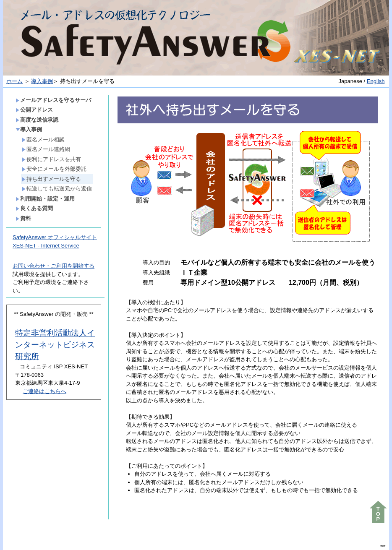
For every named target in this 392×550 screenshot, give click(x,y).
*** (383, 547)
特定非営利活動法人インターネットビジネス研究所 (55, 345)
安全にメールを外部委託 (54, 169)
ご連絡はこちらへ (44, 391)
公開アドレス (34, 110)
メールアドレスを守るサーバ (53, 100)
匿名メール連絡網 (46, 149)
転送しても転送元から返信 (57, 189)
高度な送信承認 (37, 120)
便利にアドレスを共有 (51, 159)
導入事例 (42, 81)
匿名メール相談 (43, 139)
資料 (23, 218)
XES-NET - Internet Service (46, 246)
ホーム (14, 81)
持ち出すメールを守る (51, 179)
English (376, 81)
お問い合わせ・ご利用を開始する (54, 266)
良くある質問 (34, 208)
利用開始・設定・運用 (45, 199)
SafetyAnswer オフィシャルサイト (55, 237)
